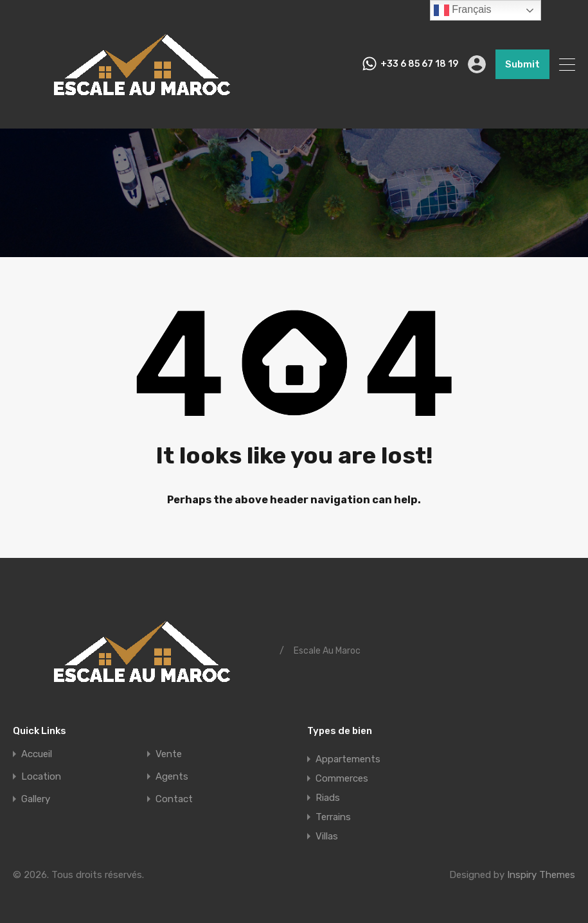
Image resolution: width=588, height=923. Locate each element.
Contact (174, 799)
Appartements (348, 759)
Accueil (37, 754)
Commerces (342, 778)
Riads (328, 798)
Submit (522, 64)
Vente (169, 754)
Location (41, 777)
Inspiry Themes (541, 875)
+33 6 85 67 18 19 (419, 64)
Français (463, 10)
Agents (172, 777)
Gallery (36, 799)
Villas (327, 836)
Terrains (333, 817)
